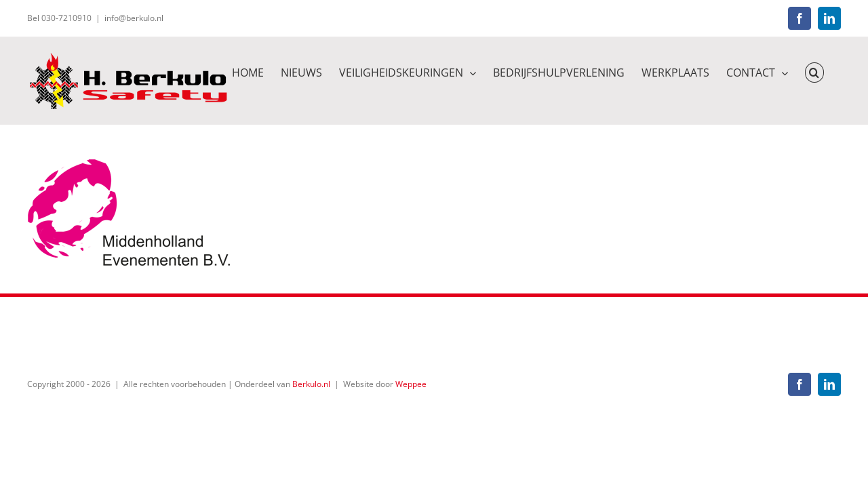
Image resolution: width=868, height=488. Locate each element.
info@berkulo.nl (134, 18)
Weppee (411, 384)
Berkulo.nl (311, 384)
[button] (831, 72)
